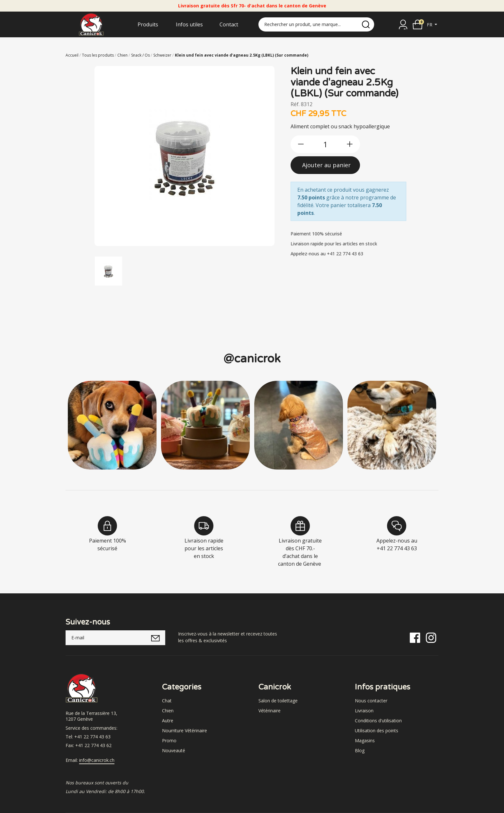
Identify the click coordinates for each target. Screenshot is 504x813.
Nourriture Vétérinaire (184, 731)
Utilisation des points (377, 731)
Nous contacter (371, 701)
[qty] (325, 144)
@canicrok (252, 359)
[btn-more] (350, 144)
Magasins (365, 740)
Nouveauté (174, 750)
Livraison (364, 711)
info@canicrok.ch (97, 760)
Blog (360, 750)
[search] (366, 24)
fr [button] (430, 25)
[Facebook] (415, 637)
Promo (169, 740)
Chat (167, 701)
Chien (168, 711)
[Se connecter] (403, 24)
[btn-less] (301, 144)
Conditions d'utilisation (378, 721)
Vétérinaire (270, 711)
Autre (168, 721)
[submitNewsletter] (155, 638)
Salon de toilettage (278, 701)
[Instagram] (431, 637)
